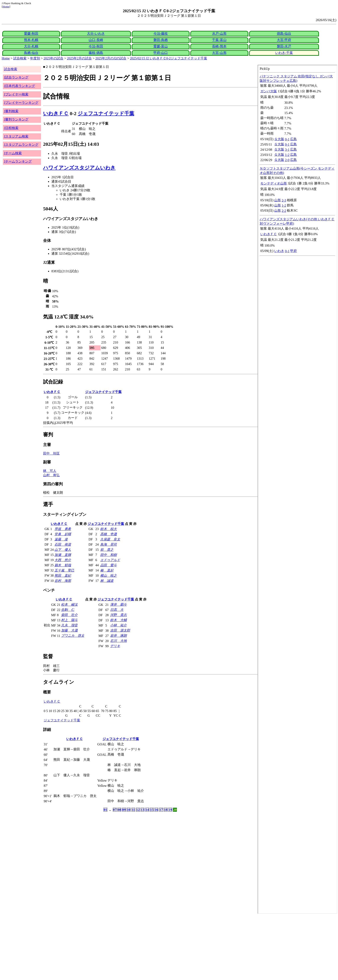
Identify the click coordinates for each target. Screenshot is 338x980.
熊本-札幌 (31, 40)
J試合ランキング (16, 77)
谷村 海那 (63, 581)
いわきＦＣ (56, 113)
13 (142, 810)
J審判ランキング (16, 119)
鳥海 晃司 (109, 544)
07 (115, 810)
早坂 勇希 (63, 529)
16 (156, 810)
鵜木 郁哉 (63, 565)
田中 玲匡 (51, 453)
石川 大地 (118, 641)
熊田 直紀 (63, 576)
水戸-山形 (219, 33)
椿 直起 (107, 570)
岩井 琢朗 (118, 636)
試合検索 (20, 58)
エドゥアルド (110, 560)
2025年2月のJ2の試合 (111, 58)
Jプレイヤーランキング (21, 103)
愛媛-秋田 (31, 33)
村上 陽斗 (69, 620)
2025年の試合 (53, 58)
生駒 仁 (68, 610)
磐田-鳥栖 (161, 40)
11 (133, 810)
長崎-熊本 (219, 46)
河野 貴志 (118, 615)
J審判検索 (11, 111)
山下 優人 (63, 550)
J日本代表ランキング (19, 86)
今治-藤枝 (161, 33)
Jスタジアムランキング (21, 145)
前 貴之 (107, 550)
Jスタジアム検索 (16, 136)
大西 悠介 (63, 560)
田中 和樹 (109, 555)
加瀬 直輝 (63, 555)
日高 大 (117, 610)
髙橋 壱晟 (109, 534)
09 (124, 810)
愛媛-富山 (161, 46)
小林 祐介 (118, 625)
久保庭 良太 (110, 539)
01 (105, 810)
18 (166, 810)
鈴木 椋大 (109, 529)
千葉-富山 (219, 40)
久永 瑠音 (69, 625)
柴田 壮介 (69, 615)
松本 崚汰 (69, 605)
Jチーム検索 (13, 153)
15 (152, 810)
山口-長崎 (96, 40)
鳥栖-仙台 (31, 53)
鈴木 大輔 (118, 620)
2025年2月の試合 (79, 58)
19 (170, 810)
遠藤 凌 (61, 539)
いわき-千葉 (284, 53)
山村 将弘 (51, 475)
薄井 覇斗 (118, 605)
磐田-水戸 (284, 46)
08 (119, 810)
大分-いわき (96, 33)
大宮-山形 (219, 53)
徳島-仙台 (284, 33)
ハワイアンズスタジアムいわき (79, 168)
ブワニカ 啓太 (73, 636)
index (297, 489)
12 (138, 810)
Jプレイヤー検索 (16, 94)
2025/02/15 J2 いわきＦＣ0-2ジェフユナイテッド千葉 (169, 58)
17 (161, 810)
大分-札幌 (31, 46)
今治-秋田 (96, 46)
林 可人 (50, 471)
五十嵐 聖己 (64, 570)
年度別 (35, 58)
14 (147, 810)
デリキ (115, 646)
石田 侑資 (63, 544)
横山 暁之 (109, 576)
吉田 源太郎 (120, 630)
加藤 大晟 (69, 630)
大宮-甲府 (284, 40)
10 (129, 810)
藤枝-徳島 (96, 53)
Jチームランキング (18, 161)
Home (6, 7)
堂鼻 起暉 (63, 534)
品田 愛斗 (109, 565)
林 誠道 (107, 581)
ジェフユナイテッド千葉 (106, 113)
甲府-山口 (161, 53)
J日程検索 (11, 128)
